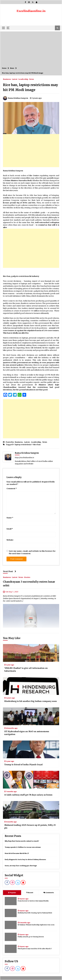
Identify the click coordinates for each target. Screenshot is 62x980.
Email (10, 529)
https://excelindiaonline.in (24, 458)
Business (7, 79)
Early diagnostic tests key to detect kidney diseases (25, 859)
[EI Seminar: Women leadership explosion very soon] (11, 925)
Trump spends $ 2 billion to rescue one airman (23, 847)
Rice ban (37, 445)
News (32, 79)
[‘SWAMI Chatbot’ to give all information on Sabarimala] (31, 653)
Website (10, 540)
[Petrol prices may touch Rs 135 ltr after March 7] (11, 949)
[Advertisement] (31, 48)
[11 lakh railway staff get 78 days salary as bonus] (31, 780)
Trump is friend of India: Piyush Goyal (23, 765)
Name (10, 518)
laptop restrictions (23, 445)
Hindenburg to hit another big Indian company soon (31, 701)
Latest (15, 79)
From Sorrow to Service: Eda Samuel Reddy (33, 901)
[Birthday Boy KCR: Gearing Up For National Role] (11, 913)
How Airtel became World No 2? (17, 853)
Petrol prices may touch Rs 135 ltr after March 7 (35, 949)
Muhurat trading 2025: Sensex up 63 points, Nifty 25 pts (30, 826)
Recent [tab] (30, 893)
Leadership (23, 79)
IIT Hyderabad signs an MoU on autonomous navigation (27, 733)
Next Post (10, 571)
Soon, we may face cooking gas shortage (21, 866)
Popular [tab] (12, 893)
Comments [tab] (49, 893)
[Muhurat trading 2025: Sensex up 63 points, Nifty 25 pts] (31, 810)
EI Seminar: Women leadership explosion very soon (36, 925)
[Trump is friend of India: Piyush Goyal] (31, 749)
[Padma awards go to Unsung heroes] (11, 937)
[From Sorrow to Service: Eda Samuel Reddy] (11, 901)
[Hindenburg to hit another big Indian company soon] (31, 686)
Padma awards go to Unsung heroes (31, 937)
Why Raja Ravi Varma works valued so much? (22, 841)
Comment (12, 489)
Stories (27, 577)
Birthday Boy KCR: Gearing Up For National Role (35, 913)
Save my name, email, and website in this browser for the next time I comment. (32, 552)
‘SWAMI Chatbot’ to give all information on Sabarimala (26, 669)
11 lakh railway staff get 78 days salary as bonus (28, 795)
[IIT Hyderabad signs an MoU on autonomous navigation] (31, 716)
